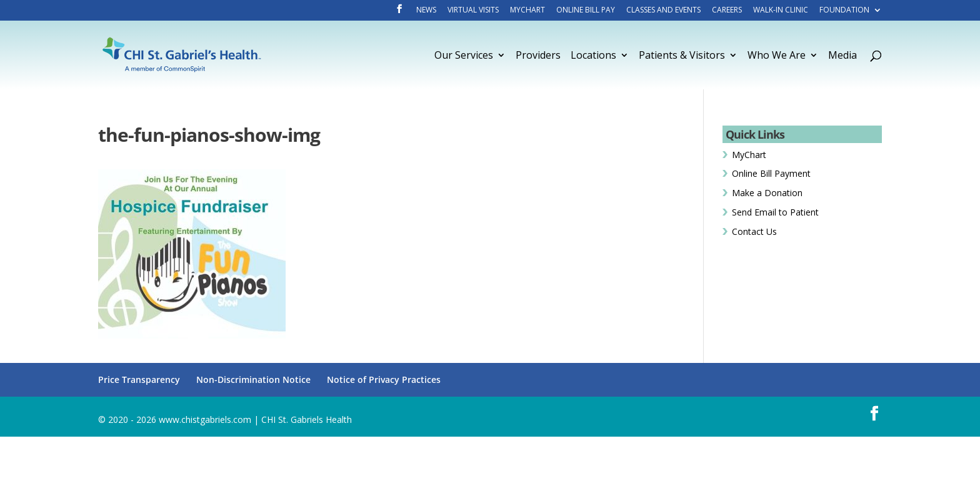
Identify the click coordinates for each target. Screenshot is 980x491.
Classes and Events (663, 11)
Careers (727, 11)
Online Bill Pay (586, 11)
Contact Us (754, 231)
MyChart (527, 11)
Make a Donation (767, 193)
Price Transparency (139, 379)
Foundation (844, 11)
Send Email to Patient (775, 212)
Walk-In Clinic (781, 11)
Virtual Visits (473, 11)
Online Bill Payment (771, 173)
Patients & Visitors (682, 56)
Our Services (464, 56)
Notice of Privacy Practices (384, 379)
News (426, 11)
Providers (538, 56)
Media (842, 56)
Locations (593, 56)
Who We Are (777, 56)
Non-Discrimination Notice (253, 379)
